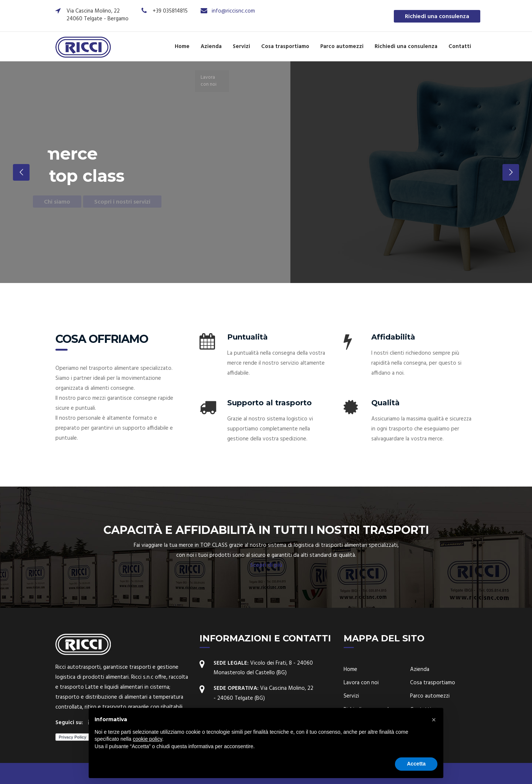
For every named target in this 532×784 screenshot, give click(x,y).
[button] (434, 720)
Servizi (241, 47)
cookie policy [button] (148, 739)
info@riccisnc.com (233, 11)
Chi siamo (54, 202)
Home (182, 47)
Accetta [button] (416, 764)
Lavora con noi (361, 683)
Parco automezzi (342, 47)
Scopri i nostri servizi (119, 202)
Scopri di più (266, 565)
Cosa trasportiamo (285, 47)
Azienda (211, 47)
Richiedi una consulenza (437, 17)
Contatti (460, 47)
